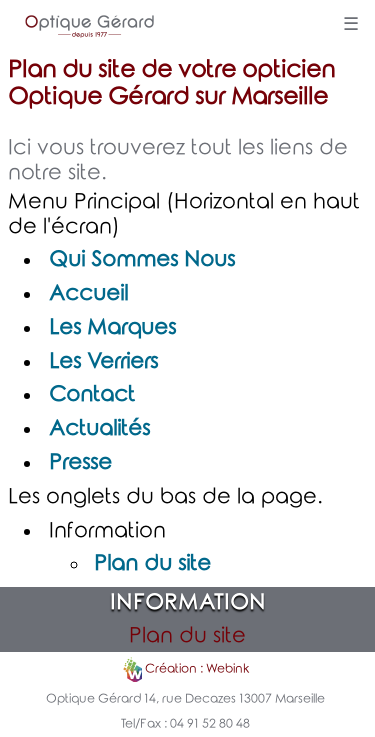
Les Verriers (103, 362)
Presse (80, 463)
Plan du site (152, 564)
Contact (92, 395)
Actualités (99, 429)
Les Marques (112, 328)
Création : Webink (197, 670)
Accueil (88, 294)
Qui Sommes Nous (142, 260)
